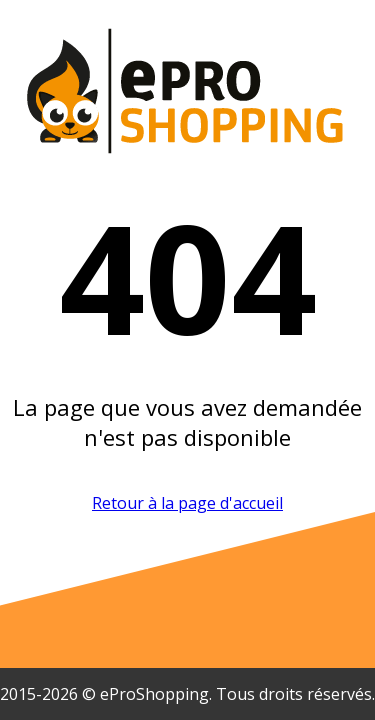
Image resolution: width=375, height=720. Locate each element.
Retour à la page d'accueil (187, 503)
